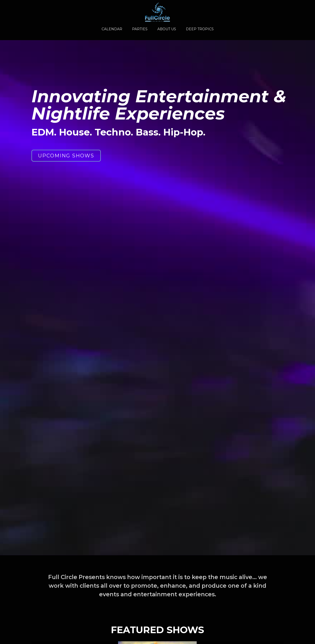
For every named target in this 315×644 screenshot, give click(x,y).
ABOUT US (167, 29)
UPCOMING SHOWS (66, 156)
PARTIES (140, 29)
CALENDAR (112, 29)
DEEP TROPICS (200, 29)
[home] (157, 12)
